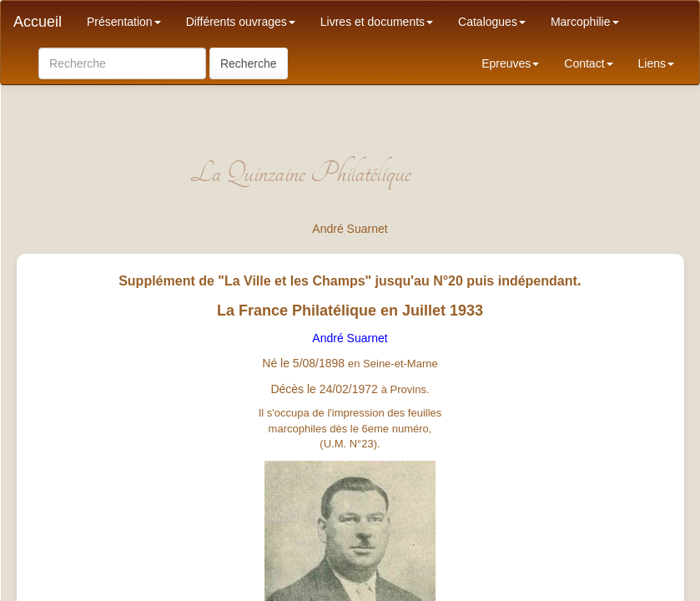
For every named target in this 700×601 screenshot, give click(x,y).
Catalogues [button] (492, 22)
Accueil (38, 22)
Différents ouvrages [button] (241, 22)
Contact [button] (588, 63)
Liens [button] (656, 63)
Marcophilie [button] (585, 22)
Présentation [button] (124, 22)
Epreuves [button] (510, 63)
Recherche (249, 63)
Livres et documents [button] (377, 22)
